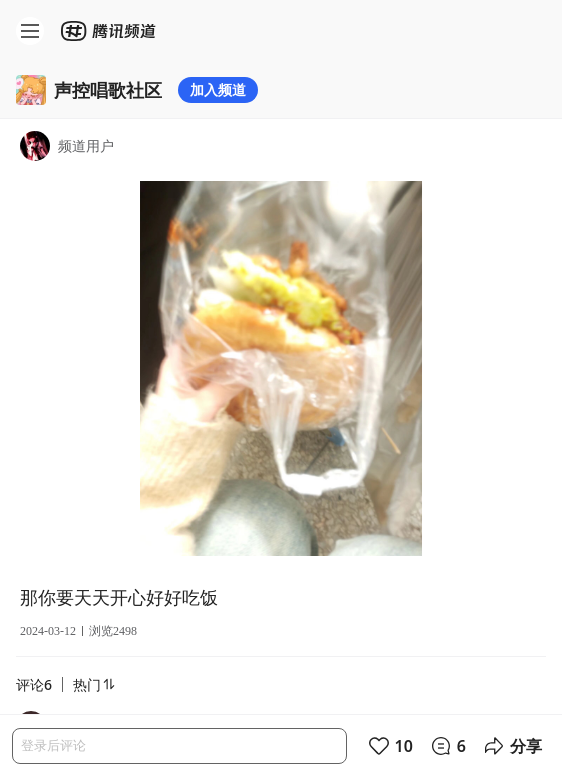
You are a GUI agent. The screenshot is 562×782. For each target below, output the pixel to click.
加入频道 (218, 89)
